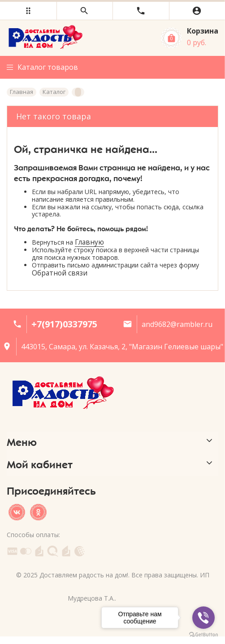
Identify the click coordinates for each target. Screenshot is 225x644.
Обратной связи (60, 273)
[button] (28, 11)
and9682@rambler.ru (177, 324)
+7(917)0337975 (64, 324)
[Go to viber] (203, 618)
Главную (89, 242)
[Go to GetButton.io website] (203, 635)
